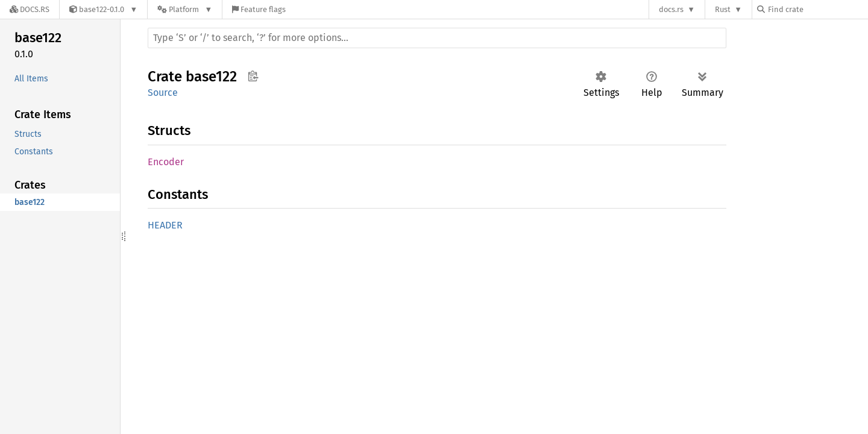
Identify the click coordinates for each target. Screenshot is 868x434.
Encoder (166, 162)
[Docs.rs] (30, 9)
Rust (723, 9)
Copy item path (253, 76)
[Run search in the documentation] (437, 38)
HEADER (165, 225)
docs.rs (671, 9)
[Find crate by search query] (817, 9)
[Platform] (185, 9)
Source (163, 93)
